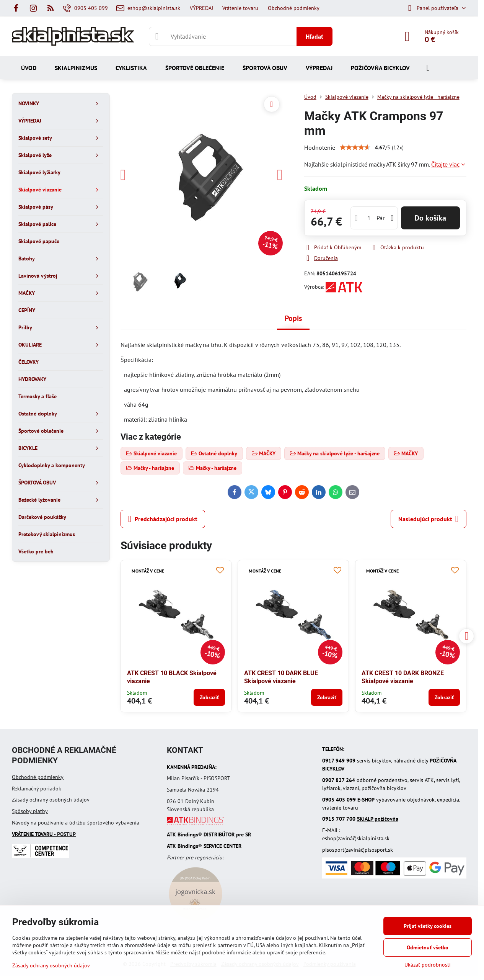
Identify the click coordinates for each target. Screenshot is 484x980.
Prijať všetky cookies (428, 926)
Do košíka (430, 218)
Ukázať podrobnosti (428, 965)
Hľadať (315, 36)
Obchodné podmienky (38, 777)
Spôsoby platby (30, 811)
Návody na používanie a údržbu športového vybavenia (76, 823)
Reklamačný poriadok (37, 789)
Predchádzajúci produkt (163, 519)
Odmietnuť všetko (428, 947)
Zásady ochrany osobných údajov (51, 800)
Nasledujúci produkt (429, 519)
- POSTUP (44, 834)
